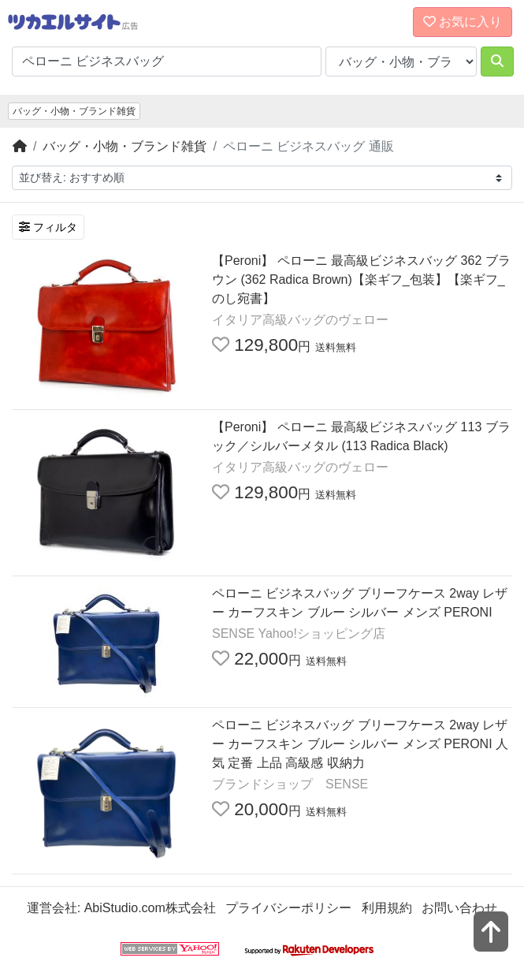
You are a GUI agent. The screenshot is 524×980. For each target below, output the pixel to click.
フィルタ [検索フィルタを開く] (48, 227)
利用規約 (387, 908)
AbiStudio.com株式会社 (150, 908)
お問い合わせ (459, 908)
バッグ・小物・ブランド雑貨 (74, 111)
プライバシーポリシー (288, 908)
